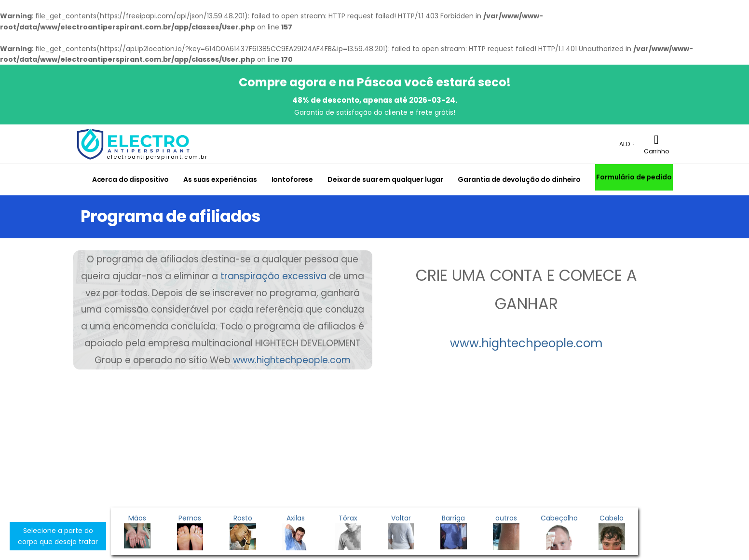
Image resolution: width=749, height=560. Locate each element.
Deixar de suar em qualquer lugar (385, 179)
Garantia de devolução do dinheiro (519, 179)
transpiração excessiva (273, 276)
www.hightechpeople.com (292, 360)
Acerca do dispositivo (130, 179)
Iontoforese (293, 179)
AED (625, 144)
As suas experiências (220, 179)
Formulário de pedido (634, 177)
